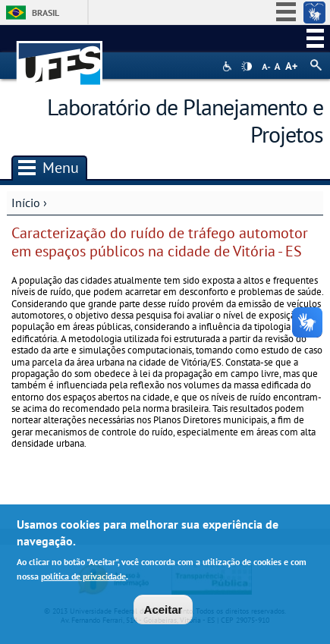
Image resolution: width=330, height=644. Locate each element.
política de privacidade (83, 580)
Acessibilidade (229, 66)
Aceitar (163, 613)
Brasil (46, 13)
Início (26, 203)
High (247, 67)
